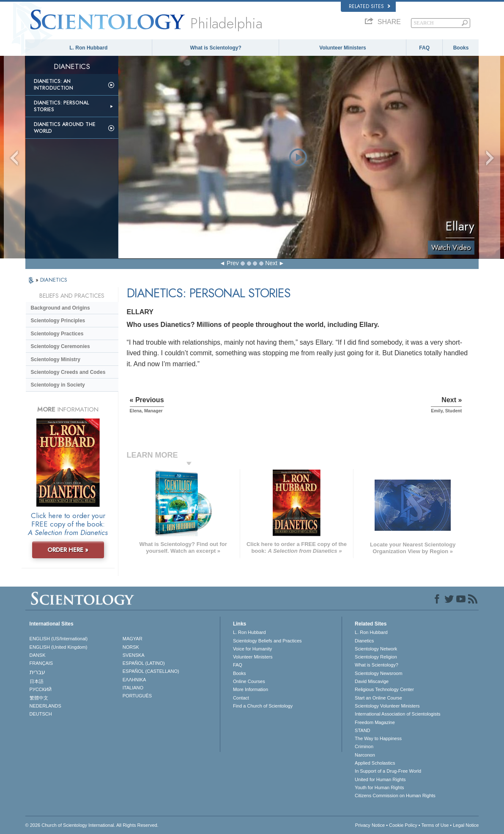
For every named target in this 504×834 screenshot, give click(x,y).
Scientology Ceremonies (60, 346)
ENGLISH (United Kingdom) (59, 647)
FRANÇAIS (41, 663)
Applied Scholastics (375, 763)
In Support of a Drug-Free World (388, 771)
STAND (362, 730)
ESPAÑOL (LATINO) (144, 663)
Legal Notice (466, 825)
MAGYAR (133, 639)
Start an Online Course (378, 698)
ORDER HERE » (68, 550)
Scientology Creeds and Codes (68, 372)
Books (461, 48)
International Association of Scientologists (397, 714)
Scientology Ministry (56, 359)
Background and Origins (60, 308)
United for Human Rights (380, 779)
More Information (251, 689)
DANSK (38, 655)
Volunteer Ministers (342, 48)
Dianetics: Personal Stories (61, 106)
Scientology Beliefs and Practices (267, 641)
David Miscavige (372, 681)
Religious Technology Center (384, 689)
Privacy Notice (370, 825)
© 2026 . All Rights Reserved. (92, 825)
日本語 (37, 681)
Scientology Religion (376, 657)
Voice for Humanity (252, 649)
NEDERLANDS (45, 706)
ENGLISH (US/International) (59, 639)
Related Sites (370, 6)
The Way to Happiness (378, 738)
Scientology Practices (57, 334)
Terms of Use (435, 825)
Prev (233, 263)
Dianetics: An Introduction (53, 85)
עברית (37, 672)
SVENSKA (134, 655)
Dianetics (364, 641)
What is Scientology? (216, 48)
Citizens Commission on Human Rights (395, 796)
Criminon (364, 746)
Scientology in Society (58, 385)
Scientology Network (376, 649)
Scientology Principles (58, 321)
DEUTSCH (41, 714)
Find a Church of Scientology (263, 706)
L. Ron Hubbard (88, 48)
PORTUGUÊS (137, 696)
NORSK (131, 647)
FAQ (424, 48)
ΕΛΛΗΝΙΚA (134, 680)
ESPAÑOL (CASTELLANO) (151, 671)
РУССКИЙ (41, 689)
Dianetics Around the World (65, 128)
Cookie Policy (403, 825)
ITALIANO (133, 688)
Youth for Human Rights (379, 787)
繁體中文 (39, 698)
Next (271, 263)
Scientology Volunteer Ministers (387, 706)
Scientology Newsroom (379, 673)
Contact (241, 698)
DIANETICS (54, 280)
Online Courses (249, 681)
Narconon (365, 755)
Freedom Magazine (375, 722)
